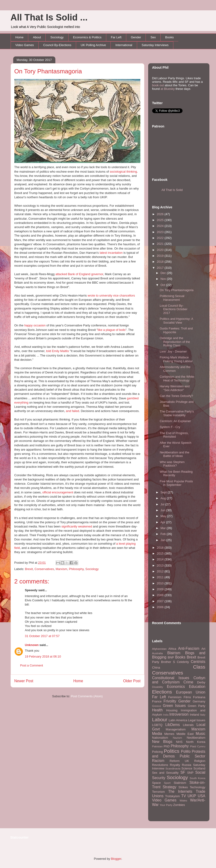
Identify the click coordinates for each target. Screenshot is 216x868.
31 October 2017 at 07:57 (42, 636)
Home (19, 37)
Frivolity (170, 701)
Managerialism (176, 729)
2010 (161, 583)
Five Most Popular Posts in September (176, 483)
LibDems (173, 725)
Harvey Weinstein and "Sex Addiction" (175, 388)
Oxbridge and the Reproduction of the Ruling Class (175, 342)
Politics (172, 751)
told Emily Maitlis (58, 351)
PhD (167, 746)
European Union (191, 692)
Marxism (61, 569)
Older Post (132, 681)
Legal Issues (197, 720)
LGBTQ (157, 725)
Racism (158, 761)
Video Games (25, 45)
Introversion (179, 714)
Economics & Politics (87, 37)
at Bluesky (168, 89)
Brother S (168, 662)
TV (183, 796)
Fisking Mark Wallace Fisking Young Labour (176, 359)
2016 (161, 548)
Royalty (175, 765)
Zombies (179, 805)
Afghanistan (159, 649)
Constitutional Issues (171, 678)
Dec (164, 273)
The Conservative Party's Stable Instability (177, 413)
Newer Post (24, 681)
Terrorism (159, 792)
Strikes (183, 787)
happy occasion (35, 325)
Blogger (116, 859)
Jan (163, 540)
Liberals (188, 725)
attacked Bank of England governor (79, 274)
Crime (188, 682)
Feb (163, 534)
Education (197, 687)
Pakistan (157, 746)
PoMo (186, 751)
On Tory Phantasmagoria (48, 71)
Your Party (166, 805)
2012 (161, 571)
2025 (161, 220)
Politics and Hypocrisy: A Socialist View (176, 321)
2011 (161, 577)
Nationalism (160, 738)
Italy (203, 715)
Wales (183, 800)
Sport (167, 783)
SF (183, 772)
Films (187, 697)
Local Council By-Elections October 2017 (174, 309)
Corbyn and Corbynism (179, 680)
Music (201, 734)
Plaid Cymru (198, 746)
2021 (161, 244)
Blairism (174, 653)
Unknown (32, 645)
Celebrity (183, 662)
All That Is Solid (172, 190)
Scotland (199, 768)
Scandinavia (173, 768)
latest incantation (111, 253)
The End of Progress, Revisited (174, 435)
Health (157, 710)
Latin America (178, 720)
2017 (161, 268)
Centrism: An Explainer (175, 421)
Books (169, 37)
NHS (179, 742)
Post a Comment (32, 665)
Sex (153, 37)
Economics (176, 687)
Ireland (195, 715)
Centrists (198, 662)
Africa (172, 649)
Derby (201, 682)
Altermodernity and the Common (175, 369)
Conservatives (44, 569)
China (156, 668)
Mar (163, 528)
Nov (164, 279)
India (166, 715)
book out (158, 85)
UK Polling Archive (93, 45)
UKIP (192, 796)
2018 (161, 262)
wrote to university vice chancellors (111, 295)
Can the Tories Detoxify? (176, 396)
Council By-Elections (57, 45)
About (37, 37)
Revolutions (160, 765)
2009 (161, 589)
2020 (161, 250)
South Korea (197, 778)
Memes (169, 734)
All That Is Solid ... (49, 17)
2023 (161, 232)
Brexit (29, 569)
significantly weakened (77, 526)
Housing (172, 710)
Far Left (116, 37)
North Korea (196, 742)
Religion (200, 761)
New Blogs (162, 742)
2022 (161, 238)
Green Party (196, 706)
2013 (161, 565)
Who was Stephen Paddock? (172, 464)
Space (157, 783)
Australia (157, 653)
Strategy (169, 787)
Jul (163, 504)
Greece (157, 706)
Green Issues (174, 706)
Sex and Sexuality (165, 773)
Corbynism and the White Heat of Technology (177, 379)
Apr (163, 522)
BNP (171, 657)
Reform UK (179, 761)
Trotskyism (172, 796)
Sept (164, 492)
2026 (161, 214)
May (164, 516)
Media (157, 734)
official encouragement (58, 492)
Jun (163, 510)
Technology (198, 787)
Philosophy (76, 569)
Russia (187, 765)
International (124, 45)
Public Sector (193, 756)
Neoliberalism (196, 738)
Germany (199, 701)
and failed (72, 411)
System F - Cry (170, 427)
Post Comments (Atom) (87, 696)
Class (199, 667)
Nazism (177, 738)
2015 (161, 553)
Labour (160, 719)
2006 (161, 607)
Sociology (57, 37)
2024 (161, 226)
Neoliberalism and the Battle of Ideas (175, 454)
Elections (162, 692)
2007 (161, 601)
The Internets (180, 791)
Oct (163, 285)
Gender (136, 37)
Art (203, 649)
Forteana (199, 697)
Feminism (175, 697)
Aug (164, 498)
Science (187, 768)
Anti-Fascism (189, 648)
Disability (158, 687)
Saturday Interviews (155, 45)
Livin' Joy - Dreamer (173, 351)
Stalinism (180, 783)
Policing (158, 752)
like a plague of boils (112, 330)
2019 (161, 256)
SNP (190, 773)
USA (201, 796)
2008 (161, 595)
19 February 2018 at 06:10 (43, 656)
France (157, 701)
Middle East (185, 734)
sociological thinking (123, 172)
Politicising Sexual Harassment (172, 298)
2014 (161, 559)
